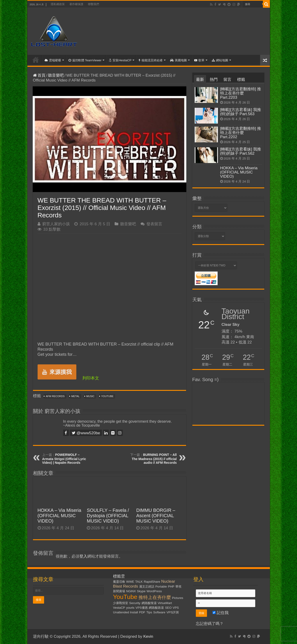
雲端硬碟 (53, 60)
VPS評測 (173, 612)
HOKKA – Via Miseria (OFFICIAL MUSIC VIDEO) (60, 516)
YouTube (107, 396)
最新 (200, 80)
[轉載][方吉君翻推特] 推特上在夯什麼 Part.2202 (241, 133)
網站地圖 (220, 60)
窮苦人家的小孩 (56, 224)
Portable (161, 587)
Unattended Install (125, 612)
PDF (142, 612)
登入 (83, 556)
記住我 (221, 613)
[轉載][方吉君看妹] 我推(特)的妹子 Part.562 (241, 151)
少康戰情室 (121, 603)
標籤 (241, 80)
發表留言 (154, 224)
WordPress (154, 591)
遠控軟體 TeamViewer (85, 60)
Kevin (148, 636)
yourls (130, 608)
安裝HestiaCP (120, 60)
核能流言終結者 (151, 60)
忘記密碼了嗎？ (210, 624)
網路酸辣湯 (149, 603)
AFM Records (55, 396)
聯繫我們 (94, 4)
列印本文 (91, 378)
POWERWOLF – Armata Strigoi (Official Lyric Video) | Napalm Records (64, 459)
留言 (227, 80)
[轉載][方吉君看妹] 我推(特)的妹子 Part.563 (241, 112)
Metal (75, 396)
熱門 (214, 80)
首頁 (36, 60)
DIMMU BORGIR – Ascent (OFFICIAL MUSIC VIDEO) (156, 516)
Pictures (178, 598)
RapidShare (152, 582)
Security (135, 603)
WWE (130, 582)
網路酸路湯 (156, 608)
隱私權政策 (58, 4)
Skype (141, 591)
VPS (176, 608)
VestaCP (119, 608)
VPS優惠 (142, 608)
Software (159, 612)
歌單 (199, 60)
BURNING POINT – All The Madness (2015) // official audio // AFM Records (154, 459)
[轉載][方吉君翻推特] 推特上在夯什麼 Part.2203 (241, 93)
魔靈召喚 (119, 582)
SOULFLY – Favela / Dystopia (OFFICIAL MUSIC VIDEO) (108, 516)
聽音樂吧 (56, 75)
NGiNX (131, 591)
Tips (149, 612)
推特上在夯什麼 (155, 597)
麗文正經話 (147, 587)
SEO (168, 608)
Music (90, 396)
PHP (171, 587)
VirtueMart (165, 603)
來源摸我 (57, 372)
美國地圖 (178, 60)
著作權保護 (76, 4)
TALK (139, 582)
